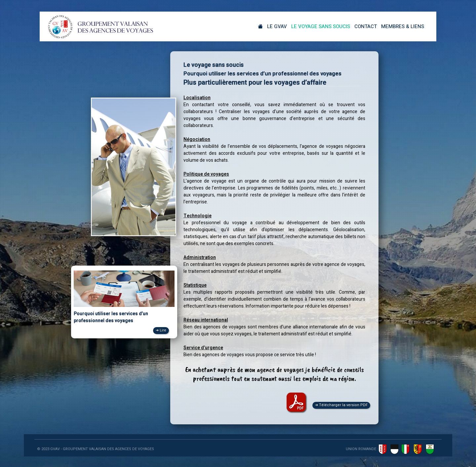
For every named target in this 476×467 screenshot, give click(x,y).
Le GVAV (277, 26)
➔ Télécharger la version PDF (341, 405)
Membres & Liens (403, 26)
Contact (366, 26)
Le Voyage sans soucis (321, 26)
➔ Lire (161, 330)
